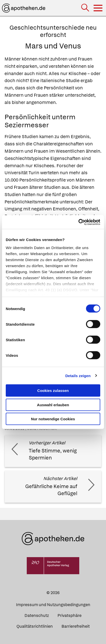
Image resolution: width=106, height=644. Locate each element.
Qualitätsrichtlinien (35, 626)
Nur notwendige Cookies (53, 419)
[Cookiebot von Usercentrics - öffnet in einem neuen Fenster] (78, 222)
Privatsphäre (69, 616)
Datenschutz (37, 616)
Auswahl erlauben (53, 405)
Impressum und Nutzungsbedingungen (53, 605)
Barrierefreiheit (76, 626)
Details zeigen (78, 375)
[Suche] (86, 8)
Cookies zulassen (53, 391)
